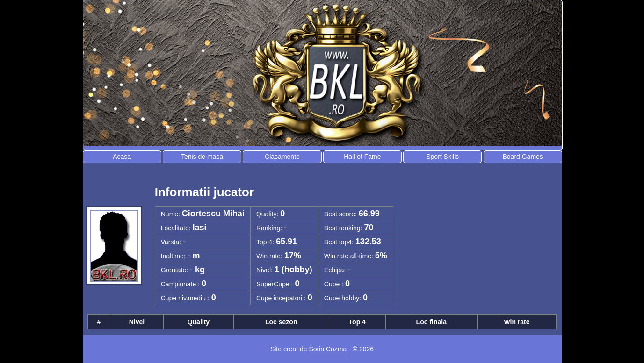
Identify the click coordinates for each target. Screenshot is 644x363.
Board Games (522, 157)
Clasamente (282, 157)
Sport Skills (442, 157)
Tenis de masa (202, 157)
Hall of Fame (362, 157)
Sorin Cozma (328, 349)
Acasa (122, 157)
